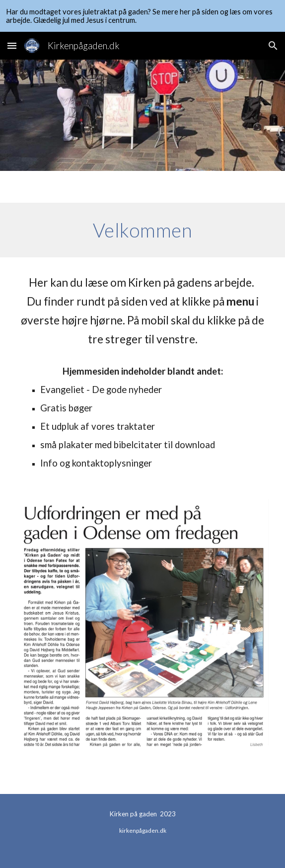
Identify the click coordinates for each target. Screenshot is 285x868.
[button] (12, 45)
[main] (142, 230)
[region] (142, 16)
